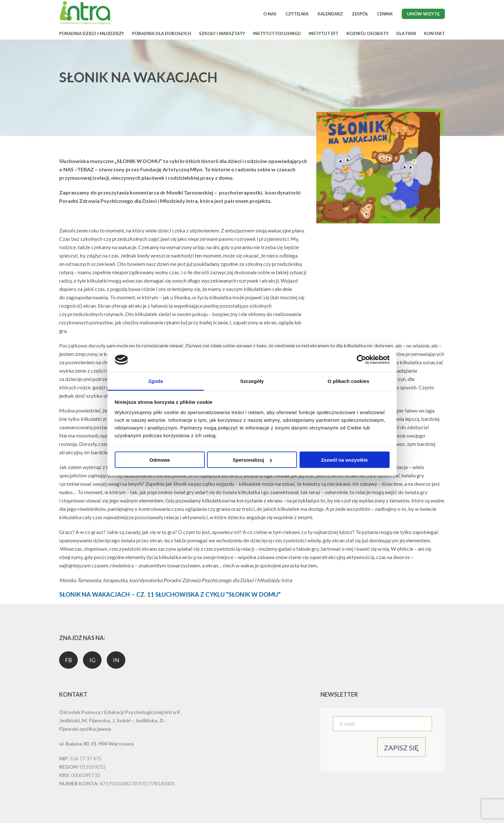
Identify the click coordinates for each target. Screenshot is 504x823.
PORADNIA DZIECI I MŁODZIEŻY (92, 33)
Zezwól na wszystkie (345, 460)
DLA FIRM (406, 33)
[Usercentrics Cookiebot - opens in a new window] (361, 360)
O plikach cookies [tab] (348, 381)
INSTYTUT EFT (324, 33)
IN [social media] (116, 660)
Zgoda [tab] (156, 381)
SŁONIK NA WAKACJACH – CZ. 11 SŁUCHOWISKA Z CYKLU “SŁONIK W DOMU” (170, 594)
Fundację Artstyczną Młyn (171, 169)
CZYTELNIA (297, 14)
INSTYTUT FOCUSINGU (277, 33)
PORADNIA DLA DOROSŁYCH (162, 33)
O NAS (270, 14)
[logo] (85, 24)
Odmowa (160, 460)
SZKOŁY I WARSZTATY (222, 33)
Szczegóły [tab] (252, 381)
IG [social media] (92, 660)
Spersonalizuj (252, 460)
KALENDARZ (330, 14)
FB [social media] (69, 660)
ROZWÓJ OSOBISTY (368, 33)
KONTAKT (434, 33)
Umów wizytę (423, 14)
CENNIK (385, 14)
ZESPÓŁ (360, 14)
